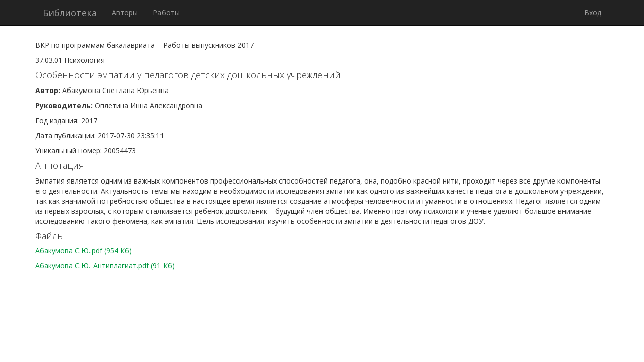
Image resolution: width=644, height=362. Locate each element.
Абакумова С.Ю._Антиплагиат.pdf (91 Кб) (105, 266)
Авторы (125, 12)
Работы (166, 12)
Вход (593, 12)
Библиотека (70, 13)
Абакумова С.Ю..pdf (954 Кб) (84, 251)
